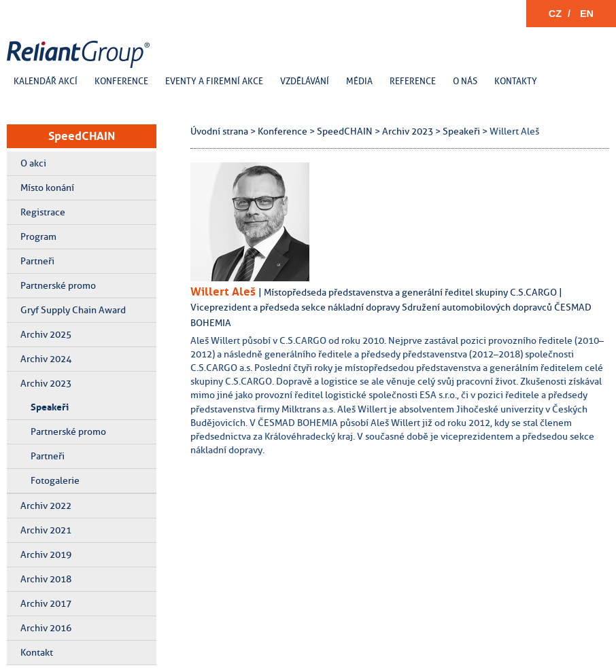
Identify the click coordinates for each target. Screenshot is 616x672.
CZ (555, 14)
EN (587, 14)
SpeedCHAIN (82, 136)
